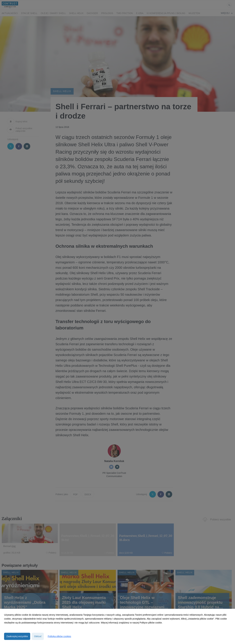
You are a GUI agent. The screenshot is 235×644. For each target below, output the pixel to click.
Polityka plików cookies (59, 636)
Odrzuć (38, 636)
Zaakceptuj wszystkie (17, 636)
